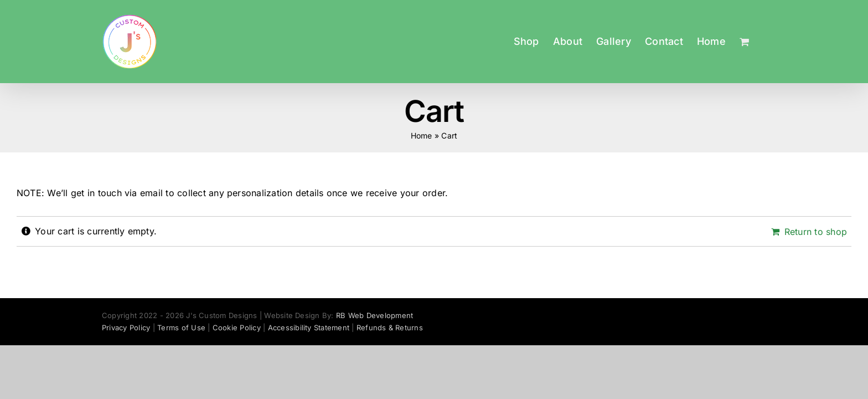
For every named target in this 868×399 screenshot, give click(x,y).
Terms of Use (181, 328)
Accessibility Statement (309, 328)
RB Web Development (374, 315)
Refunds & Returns (390, 328)
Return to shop (816, 232)
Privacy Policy (126, 328)
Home (422, 135)
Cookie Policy (237, 328)
